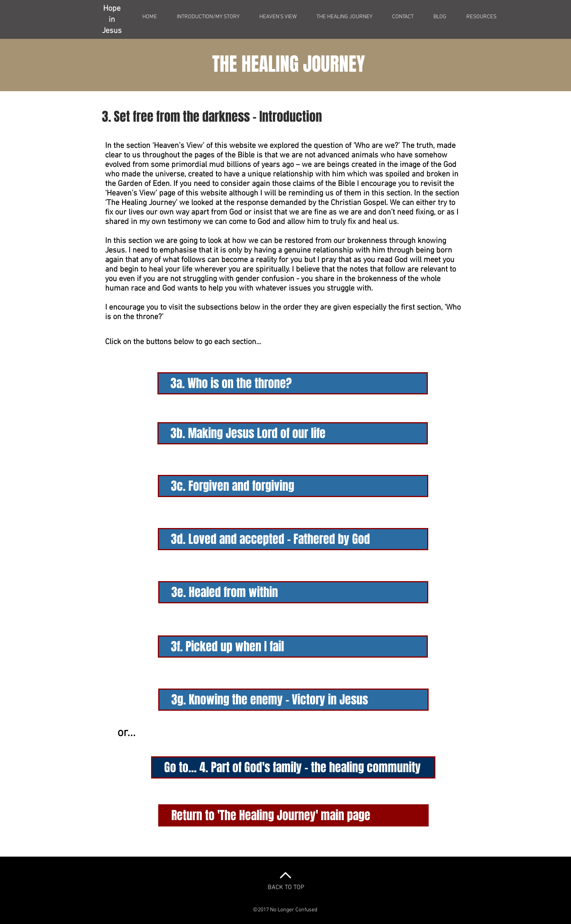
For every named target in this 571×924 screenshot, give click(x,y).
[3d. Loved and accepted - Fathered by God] (293, 539)
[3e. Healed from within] (293, 592)
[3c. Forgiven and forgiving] (293, 486)
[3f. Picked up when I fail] (293, 647)
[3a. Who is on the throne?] (293, 383)
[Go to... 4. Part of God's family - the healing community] (293, 767)
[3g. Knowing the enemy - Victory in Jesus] (293, 700)
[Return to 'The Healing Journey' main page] (293, 815)
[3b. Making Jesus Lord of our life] (293, 433)
